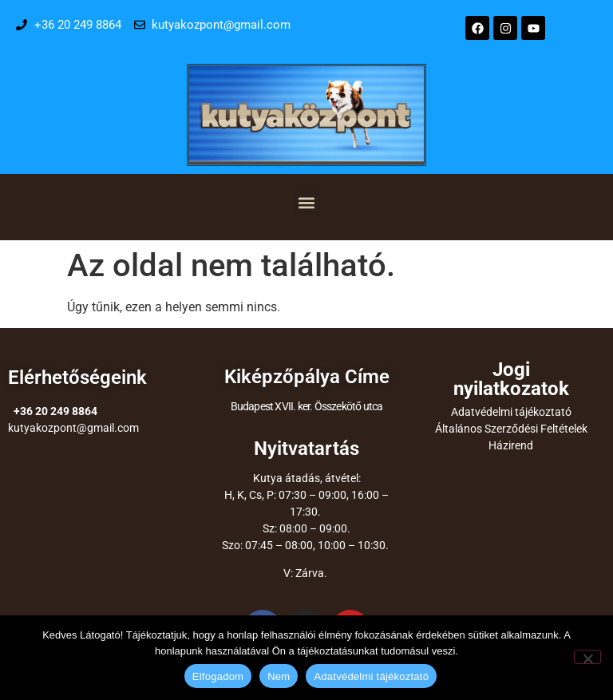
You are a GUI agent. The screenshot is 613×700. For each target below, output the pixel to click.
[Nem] (587, 657)
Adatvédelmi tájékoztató (511, 412)
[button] (307, 203)
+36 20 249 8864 (55, 411)
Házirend (511, 445)
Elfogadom (218, 676)
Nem (279, 676)
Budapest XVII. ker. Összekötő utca (307, 406)
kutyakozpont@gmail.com (73, 428)
